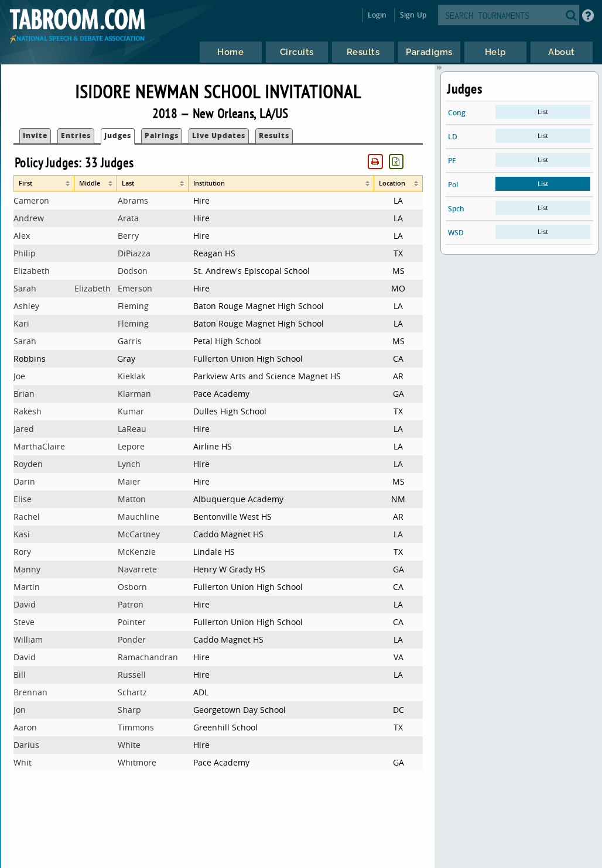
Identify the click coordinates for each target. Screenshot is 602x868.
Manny (27, 569)
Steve (24, 622)
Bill (20, 675)
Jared (24, 429)
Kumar (131, 411)
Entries (76, 135)
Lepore (131, 446)
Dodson (133, 271)
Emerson (135, 288)
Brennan (30, 692)
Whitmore (137, 762)
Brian (24, 394)
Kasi (22, 534)
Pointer (132, 622)
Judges (118, 135)
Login (377, 15)
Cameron (31, 200)
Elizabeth (32, 271)
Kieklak (131, 376)
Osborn (132, 587)
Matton (132, 499)
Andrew (29, 218)
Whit (23, 762)
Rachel (27, 517)
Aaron (25, 727)
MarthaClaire (39, 446)
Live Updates (219, 135)
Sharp (129, 710)
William (28, 639)
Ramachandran (148, 657)
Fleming (133, 306)
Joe (19, 376)
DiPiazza (134, 253)
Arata (128, 218)
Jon (20, 710)
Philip (25, 253)
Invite (35, 135)
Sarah (25, 288)
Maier (129, 481)
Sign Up (413, 15)
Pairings (162, 135)
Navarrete (137, 569)
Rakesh (28, 411)
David (25, 604)
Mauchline (138, 517)
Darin (24, 481)
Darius (26, 745)
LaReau (132, 429)
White (129, 745)
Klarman (134, 394)
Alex (22, 236)
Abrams (133, 200)
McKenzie (137, 552)
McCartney (139, 534)
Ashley (26, 306)
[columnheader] (44, 183)
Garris (130, 341)
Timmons (136, 727)
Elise (23, 499)
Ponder (132, 639)
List (543, 111)
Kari (21, 323)
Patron (131, 604)
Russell (132, 675)
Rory (22, 552)
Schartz (132, 692)
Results (274, 135)
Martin (27, 587)
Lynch (129, 464)
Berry (128, 236)
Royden (28, 464)
